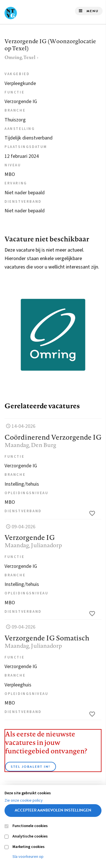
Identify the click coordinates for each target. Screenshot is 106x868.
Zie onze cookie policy (24, 801)
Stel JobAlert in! (31, 767)
